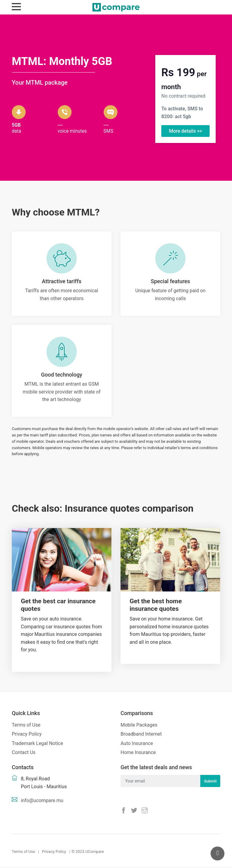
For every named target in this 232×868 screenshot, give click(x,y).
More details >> (185, 131)
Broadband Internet (141, 735)
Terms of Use (26, 726)
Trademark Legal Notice (37, 745)
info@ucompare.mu (42, 802)
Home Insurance (138, 754)
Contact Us (24, 754)
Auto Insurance (137, 745)
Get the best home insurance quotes (156, 606)
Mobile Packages (139, 726)
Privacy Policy (27, 735)
